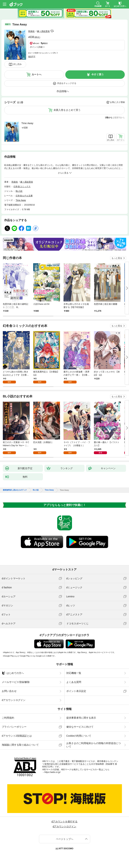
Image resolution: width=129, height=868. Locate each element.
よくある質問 (74, 682)
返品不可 (32, 56)
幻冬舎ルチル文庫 (24, 196)
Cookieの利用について (79, 736)
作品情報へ (63, 91)
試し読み (17, 64)
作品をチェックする (67, 83)
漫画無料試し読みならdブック (15, 490)
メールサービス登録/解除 (16, 682)
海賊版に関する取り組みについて (20, 745)
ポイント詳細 (36, 47)
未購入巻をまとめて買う (67, 110)
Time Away (27, 123)
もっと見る (117, 258)
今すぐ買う (98, 74)
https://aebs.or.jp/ (52, 772)
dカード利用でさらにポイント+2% (42, 53)
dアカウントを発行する (65, 822)
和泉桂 (31, 31)
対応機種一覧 (74, 673)
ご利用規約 (8, 718)
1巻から (109, 118)
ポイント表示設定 (76, 691)
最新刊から (119, 118)
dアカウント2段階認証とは (17, 736)
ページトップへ (65, 839)
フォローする (52, 31)
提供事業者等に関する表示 (81, 718)
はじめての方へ (13, 673)
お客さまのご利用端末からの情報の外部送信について (94, 745)
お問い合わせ (9, 691)
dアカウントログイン (14, 700)
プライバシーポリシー (14, 727)
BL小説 (19, 191)
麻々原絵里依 (43, 31)
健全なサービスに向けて (80, 727)
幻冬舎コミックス (22, 187)
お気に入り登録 (117, 102)
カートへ (37, 74)
